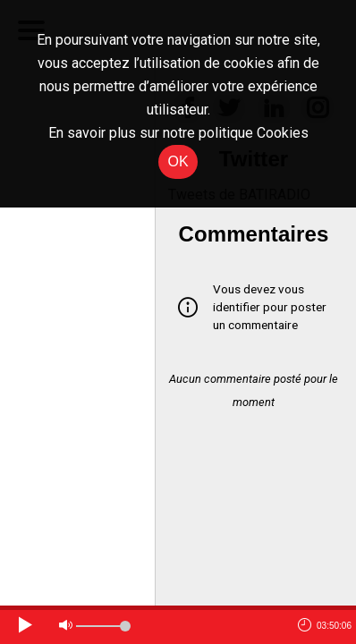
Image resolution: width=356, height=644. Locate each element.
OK (178, 161)
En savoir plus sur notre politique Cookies (178, 133)
